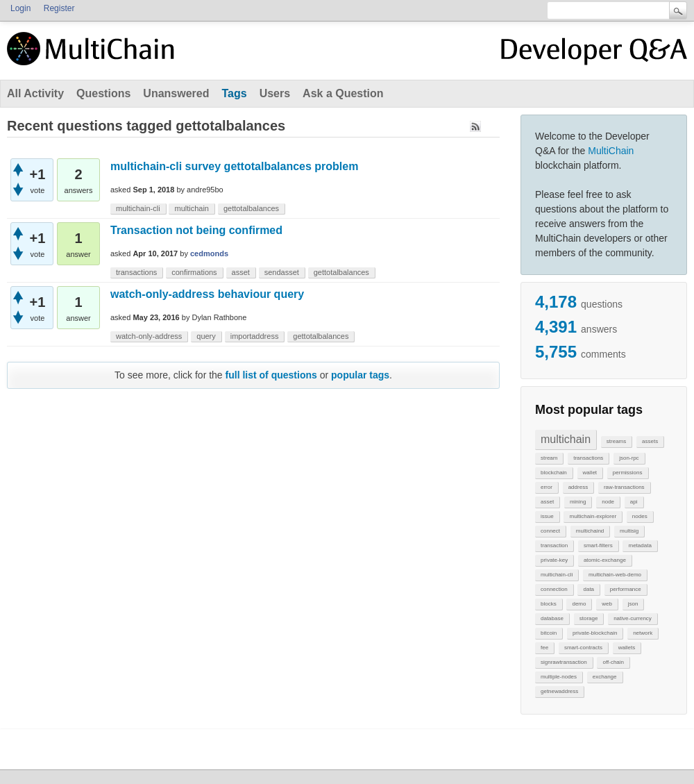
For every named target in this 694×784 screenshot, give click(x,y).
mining (578, 502)
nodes (640, 516)
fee (544, 648)
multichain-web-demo (615, 575)
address (578, 487)
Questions (103, 93)
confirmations (194, 272)
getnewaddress (559, 691)
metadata (640, 545)
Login (20, 8)
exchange (605, 677)
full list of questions (271, 375)
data (589, 589)
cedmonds (209, 253)
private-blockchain (595, 633)
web (607, 604)
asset (547, 502)
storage (589, 618)
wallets (627, 648)
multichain (566, 439)
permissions (628, 473)
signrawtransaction (564, 662)
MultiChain (611, 151)
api (634, 502)
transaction (554, 545)
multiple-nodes (559, 677)
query (206, 336)
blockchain (554, 473)
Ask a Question (343, 93)
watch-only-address (149, 336)
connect (550, 531)
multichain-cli (557, 575)
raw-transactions (624, 487)
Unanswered (176, 93)
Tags (234, 93)
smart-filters (598, 545)
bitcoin (549, 633)
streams (616, 441)
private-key (554, 560)
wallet (590, 473)
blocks (549, 604)
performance (626, 589)
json (633, 604)
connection (554, 589)
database (552, 618)
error (547, 487)
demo (579, 604)
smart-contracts (583, 648)
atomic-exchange (605, 560)
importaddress (255, 336)
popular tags (360, 375)
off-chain (613, 662)
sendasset (282, 272)
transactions (588, 458)
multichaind (590, 531)
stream (549, 458)
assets (650, 441)
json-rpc (629, 458)
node (608, 502)
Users (275, 93)
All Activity (35, 93)
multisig (629, 531)
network (643, 633)
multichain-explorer (593, 516)
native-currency (633, 618)
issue (547, 516)
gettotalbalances (251, 208)
